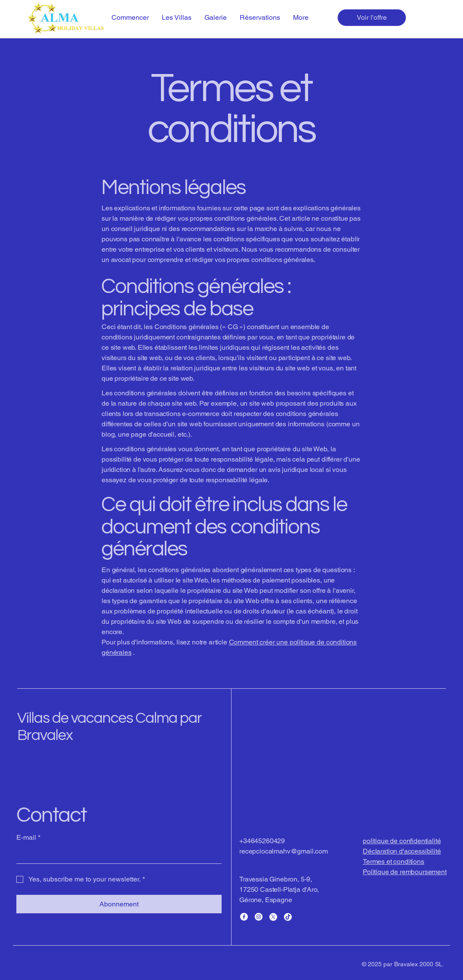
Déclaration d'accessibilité (402, 851)
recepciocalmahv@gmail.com (284, 851)
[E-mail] (116, 855)
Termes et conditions (394, 861)
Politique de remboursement (405, 872)
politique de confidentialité (402, 841)
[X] (273, 917)
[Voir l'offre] (372, 18)
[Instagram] (259, 917)
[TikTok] (288, 917)
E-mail (28, 838)
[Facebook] (244, 917)
